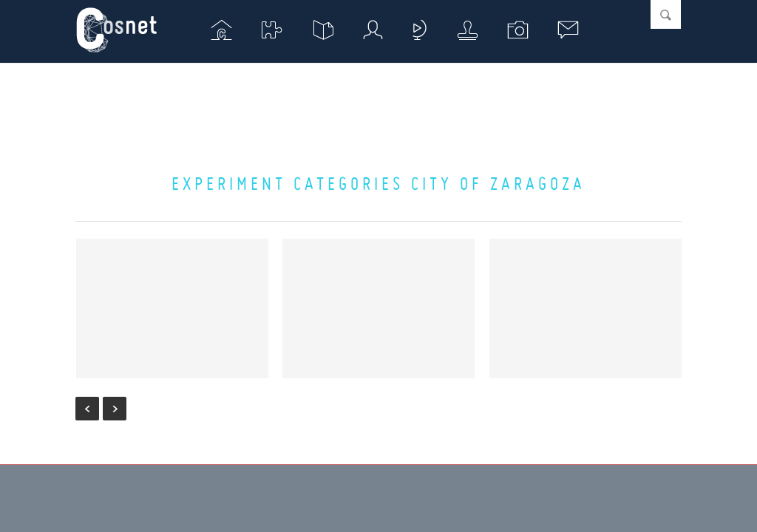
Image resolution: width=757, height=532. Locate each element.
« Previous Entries (87, 409)
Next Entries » (115, 409)
